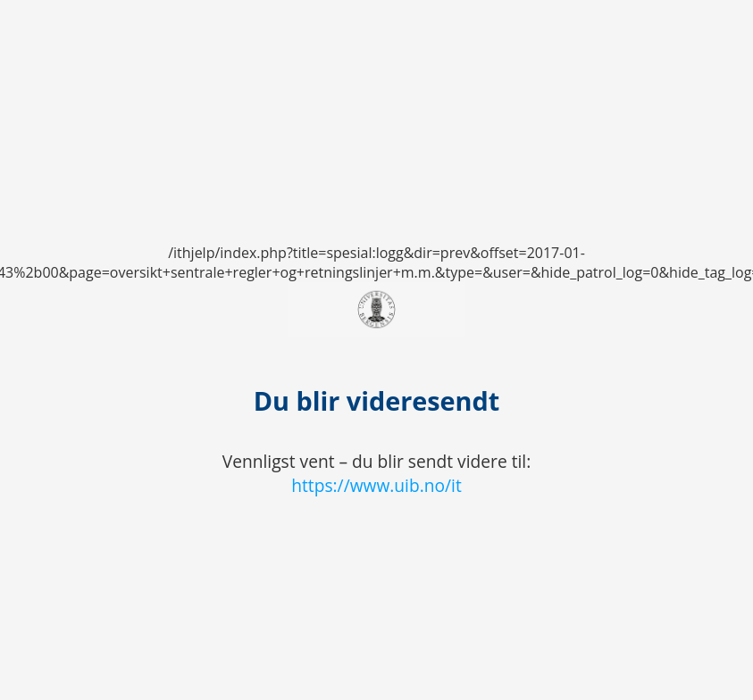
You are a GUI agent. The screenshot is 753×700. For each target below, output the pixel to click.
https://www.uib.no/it (376, 485)
